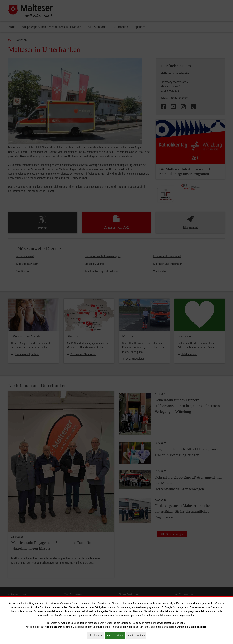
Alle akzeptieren (116, 635)
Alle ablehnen (96, 635)
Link (193, 615)
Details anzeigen (137, 635)
